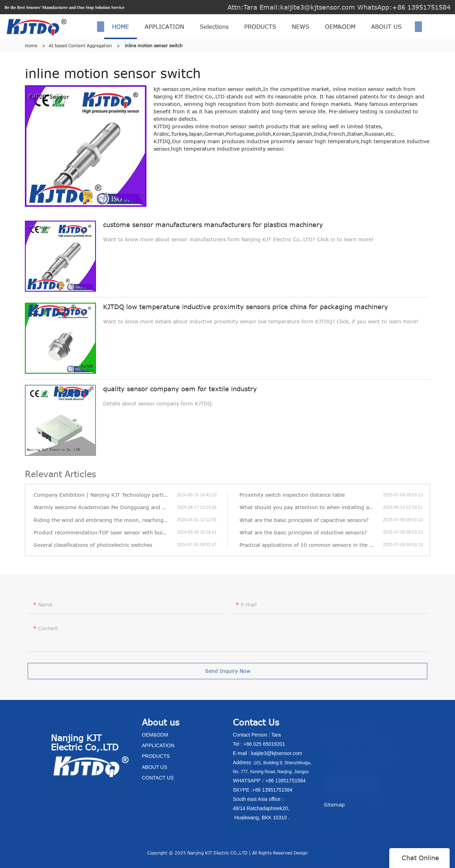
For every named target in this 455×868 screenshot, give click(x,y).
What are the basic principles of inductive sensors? (303, 532)
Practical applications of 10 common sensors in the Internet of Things (311, 545)
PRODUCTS (260, 27)
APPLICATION (164, 27)
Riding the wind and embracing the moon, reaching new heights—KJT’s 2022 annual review (105, 520)
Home (31, 45)
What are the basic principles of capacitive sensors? (304, 520)
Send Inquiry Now (228, 675)
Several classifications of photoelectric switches (93, 545)
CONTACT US (351, 781)
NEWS (301, 27)
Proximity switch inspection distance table (292, 495)
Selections (214, 27)
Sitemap (334, 805)
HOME (121, 27)
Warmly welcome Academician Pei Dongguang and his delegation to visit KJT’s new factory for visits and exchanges (105, 507)
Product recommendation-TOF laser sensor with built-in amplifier (105, 532)
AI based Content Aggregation (80, 45)
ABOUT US (386, 27)
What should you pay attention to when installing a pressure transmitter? (311, 507)
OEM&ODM (340, 27)
